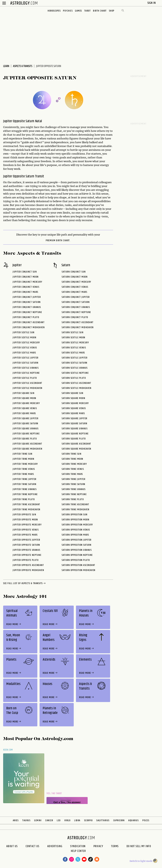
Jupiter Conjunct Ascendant (29, 322)
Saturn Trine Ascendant (75, 505)
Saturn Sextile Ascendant (76, 383)
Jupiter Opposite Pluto (26, 560)
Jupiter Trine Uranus (25, 489)
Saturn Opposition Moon (75, 520)
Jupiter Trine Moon (23, 459)
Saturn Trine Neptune (74, 494)
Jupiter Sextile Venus (25, 348)
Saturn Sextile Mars (73, 353)
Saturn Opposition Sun (75, 515)
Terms (115, 846)
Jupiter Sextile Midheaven (28, 388)
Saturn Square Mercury (75, 403)
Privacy (98, 846)
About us (12, 846)
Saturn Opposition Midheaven (79, 570)
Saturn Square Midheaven (76, 449)
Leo (59, 820)
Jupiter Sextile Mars (24, 353)
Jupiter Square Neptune (26, 434)
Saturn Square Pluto (74, 439)
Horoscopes (54, 11)
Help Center (78, 851)
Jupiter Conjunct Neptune (27, 312)
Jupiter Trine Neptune (25, 494)
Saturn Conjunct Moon (75, 277)
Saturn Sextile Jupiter (75, 358)
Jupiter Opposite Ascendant (28, 565)
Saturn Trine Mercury (74, 464)
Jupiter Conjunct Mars (25, 292)
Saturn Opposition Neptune (77, 555)
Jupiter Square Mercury (26, 403)
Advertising (55, 846)
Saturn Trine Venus (73, 469)
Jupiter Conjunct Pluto (26, 317)
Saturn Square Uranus (75, 429)
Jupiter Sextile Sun (24, 333)
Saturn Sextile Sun (73, 333)
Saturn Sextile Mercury (75, 343)
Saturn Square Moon (73, 398)
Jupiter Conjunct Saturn (27, 302)
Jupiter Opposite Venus (26, 530)
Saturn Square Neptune (75, 434)
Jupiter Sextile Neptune (26, 373)
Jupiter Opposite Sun (24, 515)
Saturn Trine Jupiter (73, 479)
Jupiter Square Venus (25, 408)
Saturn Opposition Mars (75, 535)
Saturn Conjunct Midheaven (78, 327)
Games (78, 11)
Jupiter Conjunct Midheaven (29, 327)
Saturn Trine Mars (72, 474)
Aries (16, 820)
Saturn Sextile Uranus (75, 368)
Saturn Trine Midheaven (75, 510)
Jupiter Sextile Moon (24, 338)
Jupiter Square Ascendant (27, 444)
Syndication (78, 846)
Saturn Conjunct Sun (74, 272)
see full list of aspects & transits (25, 583)
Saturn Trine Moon (72, 459)
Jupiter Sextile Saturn (25, 363)
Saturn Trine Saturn (73, 484)
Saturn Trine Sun (72, 454)
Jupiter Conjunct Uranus (27, 307)
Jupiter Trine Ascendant (26, 505)
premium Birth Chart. (58, 241)
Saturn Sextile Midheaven (76, 388)
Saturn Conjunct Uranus (76, 307)
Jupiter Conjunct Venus (26, 287)
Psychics (68, 11)
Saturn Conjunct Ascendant (78, 322)
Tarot (88, 11)
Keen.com (8, 750)
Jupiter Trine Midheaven (26, 510)
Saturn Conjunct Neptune (76, 312)
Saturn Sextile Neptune (75, 373)
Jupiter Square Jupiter (25, 419)
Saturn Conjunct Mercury (76, 282)
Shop (112, 11)
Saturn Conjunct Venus (75, 287)
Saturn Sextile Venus (74, 348)
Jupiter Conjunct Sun (25, 272)
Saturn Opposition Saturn (76, 545)
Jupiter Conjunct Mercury (27, 282)
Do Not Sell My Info (139, 846)
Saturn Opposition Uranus (77, 550)
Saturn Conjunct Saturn (76, 302)
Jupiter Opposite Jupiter (26, 540)
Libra (77, 820)
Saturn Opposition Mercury (77, 525)
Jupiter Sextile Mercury (26, 343)
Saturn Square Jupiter (75, 419)
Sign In (152, 3)
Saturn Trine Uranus (74, 489)
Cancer (49, 820)
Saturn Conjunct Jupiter (76, 297)
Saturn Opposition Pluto (76, 560)
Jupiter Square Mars (24, 413)
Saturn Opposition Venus (76, 530)
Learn (6, 66)
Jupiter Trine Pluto (24, 499)
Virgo (67, 820)
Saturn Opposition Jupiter (77, 540)
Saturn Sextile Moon (73, 338)
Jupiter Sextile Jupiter (26, 358)
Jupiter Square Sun (23, 393)
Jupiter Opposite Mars (25, 535)
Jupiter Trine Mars (23, 474)
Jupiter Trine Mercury (25, 464)
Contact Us (33, 846)
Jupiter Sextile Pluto (25, 378)
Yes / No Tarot (54, 793)
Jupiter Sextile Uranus (26, 368)
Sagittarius (103, 820)
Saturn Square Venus (74, 408)
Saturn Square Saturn (74, 424)
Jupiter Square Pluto (25, 439)
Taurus (26, 820)
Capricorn (119, 820)
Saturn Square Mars (73, 413)
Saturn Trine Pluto (73, 499)
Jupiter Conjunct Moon (26, 277)
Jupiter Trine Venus (24, 469)
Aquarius (133, 820)
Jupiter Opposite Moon (25, 520)
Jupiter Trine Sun (23, 454)
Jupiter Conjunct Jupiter (27, 297)
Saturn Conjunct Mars (74, 292)
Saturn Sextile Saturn (75, 363)
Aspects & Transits (23, 66)
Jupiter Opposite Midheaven (28, 570)
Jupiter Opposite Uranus (26, 550)
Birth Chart (100, 11)
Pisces (146, 820)
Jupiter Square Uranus (26, 429)
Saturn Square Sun (73, 393)
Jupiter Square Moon (24, 398)
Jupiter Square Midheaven (27, 449)
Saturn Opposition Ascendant (78, 565)
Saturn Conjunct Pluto (75, 317)
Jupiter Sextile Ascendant (27, 383)
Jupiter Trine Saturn (24, 484)
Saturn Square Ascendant (76, 444)
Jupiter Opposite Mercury (27, 525)
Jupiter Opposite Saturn (26, 545)
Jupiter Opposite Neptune (27, 555)
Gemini (38, 820)
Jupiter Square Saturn (25, 424)
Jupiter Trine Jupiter (25, 479)
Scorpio (88, 820)
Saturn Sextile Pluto (74, 378)
